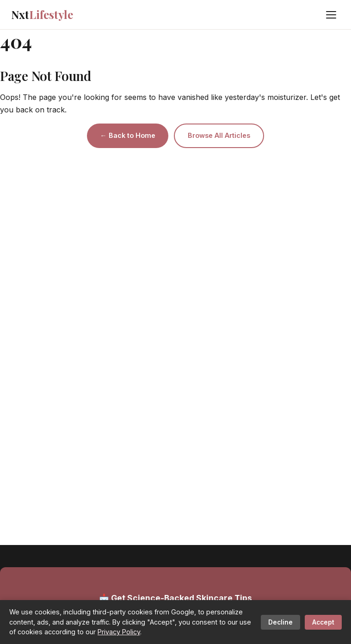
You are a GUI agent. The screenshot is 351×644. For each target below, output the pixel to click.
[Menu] (331, 15)
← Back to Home (127, 135)
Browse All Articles (219, 135)
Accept (323, 622)
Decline (280, 622)
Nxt (42, 14)
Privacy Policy (119, 632)
